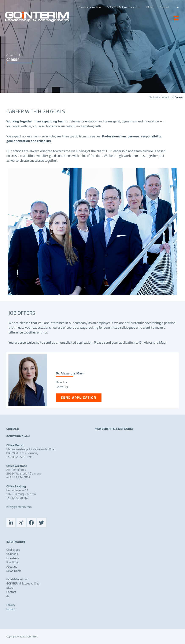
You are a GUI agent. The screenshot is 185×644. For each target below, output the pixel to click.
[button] (175, 19)
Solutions (12, 554)
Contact (11, 592)
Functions (12, 562)
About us (167, 97)
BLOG (10, 587)
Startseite (154, 97)
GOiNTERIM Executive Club (23, 583)
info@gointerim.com (19, 507)
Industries (13, 558)
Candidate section (17, 579)
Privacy (11, 604)
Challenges (13, 549)
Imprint (11, 609)
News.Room (14, 571)
